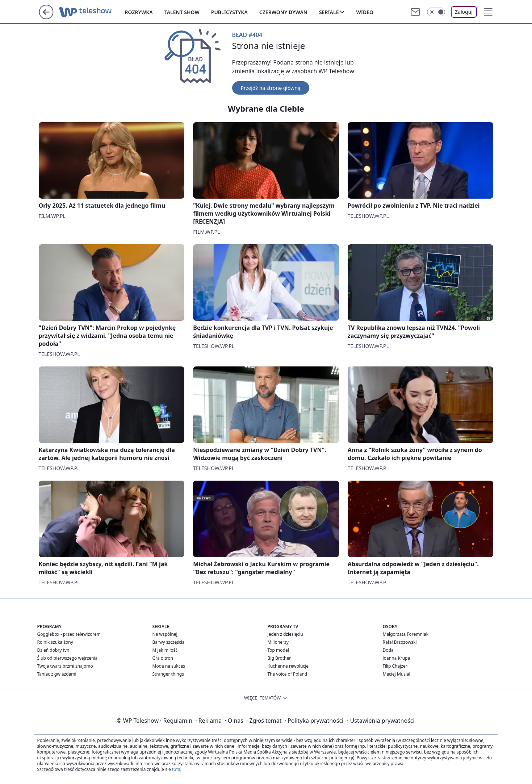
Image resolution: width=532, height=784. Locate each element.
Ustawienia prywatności (381, 721)
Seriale (329, 12)
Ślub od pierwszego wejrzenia (68, 658)
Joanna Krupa (397, 658)
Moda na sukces (169, 666)
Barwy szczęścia (169, 642)
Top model (278, 650)
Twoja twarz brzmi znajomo (65, 666)
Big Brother (279, 658)
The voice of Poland (288, 674)
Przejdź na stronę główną (271, 88)
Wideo (365, 12)
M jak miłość (165, 650)
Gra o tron (163, 658)
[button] (488, 12)
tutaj (177, 769)
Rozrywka (139, 12)
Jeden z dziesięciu (285, 634)
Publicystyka (229, 12)
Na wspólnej (165, 634)
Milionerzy (278, 642)
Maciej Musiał (397, 674)
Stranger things (168, 674)
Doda (388, 650)
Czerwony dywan (283, 12)
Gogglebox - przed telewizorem (69, 634)
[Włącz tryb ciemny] (436, 12)
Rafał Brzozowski (400, 642)
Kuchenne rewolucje (288, 666)
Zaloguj (464, 12)
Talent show (182, 12)
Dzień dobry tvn (53, 650)
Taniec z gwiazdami (57, 674)
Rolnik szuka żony (55, 642)
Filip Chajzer (395, 666)
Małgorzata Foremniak (406, 634)
